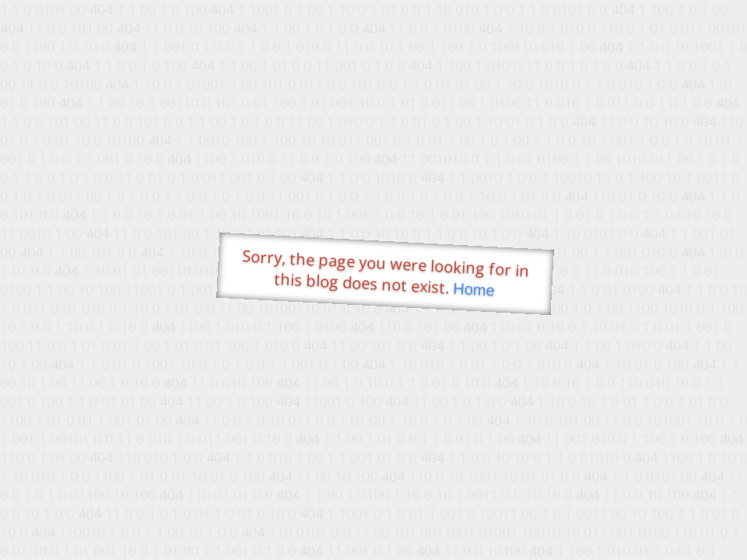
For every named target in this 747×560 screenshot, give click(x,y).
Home (474, 290)
